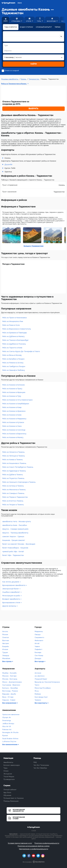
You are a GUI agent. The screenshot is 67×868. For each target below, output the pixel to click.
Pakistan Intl (7, 730)
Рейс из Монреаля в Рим (13, 321)
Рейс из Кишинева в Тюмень (14, 463)
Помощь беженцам (11, 801)
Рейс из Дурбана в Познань (14, 344)
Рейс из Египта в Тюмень (13, 501)
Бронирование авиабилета (14, 585)
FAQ (35, 762)
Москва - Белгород (10, 679)
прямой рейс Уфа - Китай (13, 552)
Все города (39, 661)
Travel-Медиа (9, 777)
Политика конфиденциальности (47, 843)
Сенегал (6, 637)
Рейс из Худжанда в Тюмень (14, 471)
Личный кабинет (10, 790)
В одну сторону (26, 27)
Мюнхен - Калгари (9, 676)
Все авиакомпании (10, 744)
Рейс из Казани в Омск (12, 426)
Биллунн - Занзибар (10, 688)
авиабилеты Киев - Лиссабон (15, 525)
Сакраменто (39, 637)
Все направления (9, 703)
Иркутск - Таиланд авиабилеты (15, 533)
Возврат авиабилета (11, 599)
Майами (38, 694)
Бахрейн (6, 646)
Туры (5, 768)
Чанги (37, 685)
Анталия (38, 673)
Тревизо (38, 700)
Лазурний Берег (41, 679)
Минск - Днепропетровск (12, 682)
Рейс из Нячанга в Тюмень (13, 452)
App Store (7, 793)
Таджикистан (34, 79)
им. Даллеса (40, 676)
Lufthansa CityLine (9, 741)
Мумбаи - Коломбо (9, 673)
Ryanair (5, 736)
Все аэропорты (41, 703)
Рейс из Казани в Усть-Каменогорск (17, 400)
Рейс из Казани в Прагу (12, 389)
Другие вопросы (9, 606)
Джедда (38, 658)
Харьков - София (9, 700)
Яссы (37, 691)
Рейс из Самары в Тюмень (13, 493)
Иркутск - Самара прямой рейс (15, 529)
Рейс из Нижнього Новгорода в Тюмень (19, 482)
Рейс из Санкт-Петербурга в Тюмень (18, 467)
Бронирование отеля (11, 603)
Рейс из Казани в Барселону (14, 434)
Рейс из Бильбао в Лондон (13, 359)
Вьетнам (6, 641)
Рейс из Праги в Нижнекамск (15, 318)
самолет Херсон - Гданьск (13, 537)
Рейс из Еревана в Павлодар (15, 333)
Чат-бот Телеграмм (41, 765)
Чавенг (37, 646)
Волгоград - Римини (10, 691)
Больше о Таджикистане (34, 246)
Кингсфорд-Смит (41, 697)
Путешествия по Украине (14, 798)
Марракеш (39, 631)
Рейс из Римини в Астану (13, 363)
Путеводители (9, 779)
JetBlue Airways (8, 724)
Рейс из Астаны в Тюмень (13, 486)
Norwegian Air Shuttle (10, 732)
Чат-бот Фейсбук (40, 768)
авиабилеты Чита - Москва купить (17, 522)
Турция (5, 652)
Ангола (5, 631)
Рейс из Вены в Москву (12, 355)
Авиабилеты (8, 762)
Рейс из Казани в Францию (14, 392)
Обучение (7, 795)
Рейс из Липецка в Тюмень (14, 456)
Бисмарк (38, 652)
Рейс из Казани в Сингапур (14, 430)
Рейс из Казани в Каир (12, 407)
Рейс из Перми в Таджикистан (15, 497)
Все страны (7, 661)
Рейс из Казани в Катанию (14, 385)
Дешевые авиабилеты (10, 79)
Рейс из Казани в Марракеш (14, 419)
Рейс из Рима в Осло (11, 325)
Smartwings (7, 720)
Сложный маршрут (44, 27)
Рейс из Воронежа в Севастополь (17, 329)
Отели (6, 771)
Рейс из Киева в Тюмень (12, 460)
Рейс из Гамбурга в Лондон (14, 366)
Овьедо (38, 635)
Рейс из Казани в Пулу (12, 396)
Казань (24, 79)
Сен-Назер (39, 656)
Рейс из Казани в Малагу (13, 437)
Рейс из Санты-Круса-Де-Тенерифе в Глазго (21, 351)
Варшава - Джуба (9, 694)
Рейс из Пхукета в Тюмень (13, 478)
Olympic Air (7, 717)
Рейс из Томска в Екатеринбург (15, 340)
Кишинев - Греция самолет (14, 540)
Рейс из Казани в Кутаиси (13, 422)
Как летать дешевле (11, 582)
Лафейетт (39, 649)
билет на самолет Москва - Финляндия (19, 544)
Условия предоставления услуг (20, 843)
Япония (5, 635)
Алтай (37, 643)
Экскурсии (8, 774)
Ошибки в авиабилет (11, 592)
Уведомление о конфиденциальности (33, 849)
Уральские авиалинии (11, 715)
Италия (5, 649)
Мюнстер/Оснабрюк (43, 688)
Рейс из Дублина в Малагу (13, 336)
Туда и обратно (11, 27)
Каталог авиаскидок (12, 765)
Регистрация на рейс (11, 596)
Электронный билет (11, 589)
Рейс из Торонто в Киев (12, 348)
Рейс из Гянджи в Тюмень (13, 505)
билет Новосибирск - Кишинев (15, 548)
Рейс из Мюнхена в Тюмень (14, 490)
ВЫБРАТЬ (33, 108)
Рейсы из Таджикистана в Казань (14, 84)
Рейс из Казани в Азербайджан (16, 404)
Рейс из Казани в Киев (12, 415)
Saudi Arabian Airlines (10, 739)
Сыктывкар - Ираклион (11, 685)
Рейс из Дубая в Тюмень (13, 475)
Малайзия (6, 658)
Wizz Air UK (7, 726)
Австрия (5, 643)
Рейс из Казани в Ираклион (14, 411)
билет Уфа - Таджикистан (13, 555)
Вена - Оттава (8, 697)
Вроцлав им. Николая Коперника (47, 682)
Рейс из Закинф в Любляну (14, 370)
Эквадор (6, 656)
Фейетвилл (39, 641)
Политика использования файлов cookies (34, 846)
